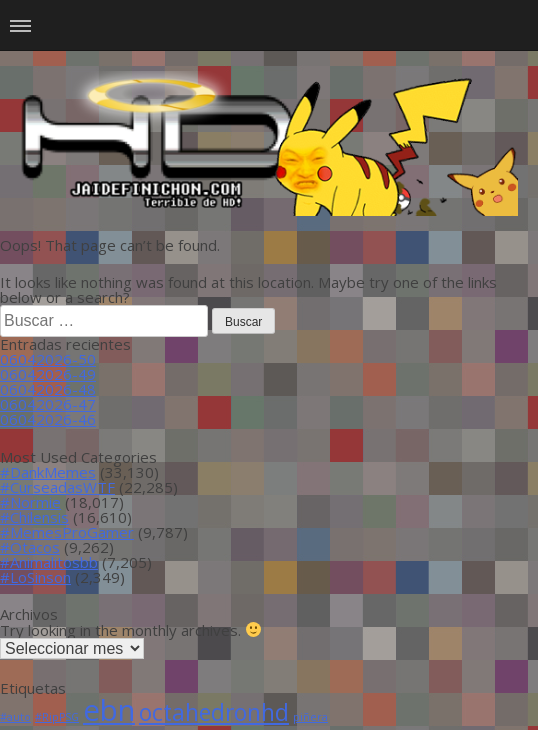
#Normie (30, 502)
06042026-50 (48, 359)
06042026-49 (48, 374)
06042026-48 (48, 389)
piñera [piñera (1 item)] (310, 717)
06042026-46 (48, 419)
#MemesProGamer (67, 532)
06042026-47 (48, 404)
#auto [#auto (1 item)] (15, 717)
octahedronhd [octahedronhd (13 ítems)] (214, 712)
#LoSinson (35, 577)
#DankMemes (48, 472)
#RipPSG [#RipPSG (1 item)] (57, 717)
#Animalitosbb (49, 562)
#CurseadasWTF (57, 487)
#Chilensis (34, 517)
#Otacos (30, 547)
